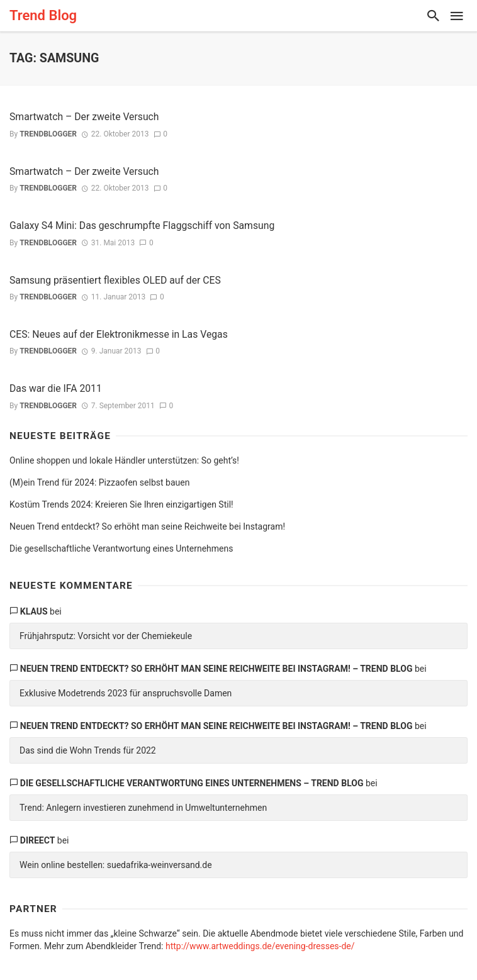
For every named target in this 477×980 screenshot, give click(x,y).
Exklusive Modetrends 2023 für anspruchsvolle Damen (126, 693)
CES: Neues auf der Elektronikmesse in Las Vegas (119, 334)
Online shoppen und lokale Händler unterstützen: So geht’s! (124, 460)
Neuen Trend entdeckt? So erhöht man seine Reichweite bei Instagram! (147, 526)
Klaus (34, 611)
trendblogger (48, 134)
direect (38, 840)
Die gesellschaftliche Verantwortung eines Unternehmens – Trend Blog (192, 783)
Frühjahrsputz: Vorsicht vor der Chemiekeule (106, 636)
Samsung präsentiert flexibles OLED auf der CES (115, 280)
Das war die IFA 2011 (56, 388)
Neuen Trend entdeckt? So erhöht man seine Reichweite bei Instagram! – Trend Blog (216, 669)
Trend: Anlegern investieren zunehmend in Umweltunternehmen (143, 808)
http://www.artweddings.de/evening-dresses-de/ (260, 946)
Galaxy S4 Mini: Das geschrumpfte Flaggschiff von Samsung (142, 226)
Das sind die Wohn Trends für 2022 (88, 750)
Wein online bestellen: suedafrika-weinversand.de (116, 865)
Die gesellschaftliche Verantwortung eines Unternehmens (121, 548)
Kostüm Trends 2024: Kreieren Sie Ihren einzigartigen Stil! (121, 504)
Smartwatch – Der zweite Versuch (84, 117)
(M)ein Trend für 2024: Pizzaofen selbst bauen (99, 482)
